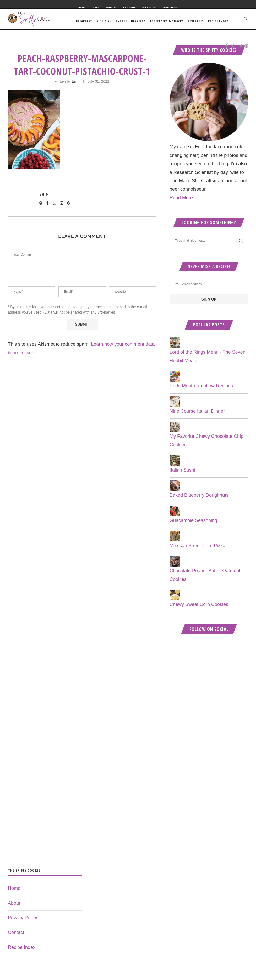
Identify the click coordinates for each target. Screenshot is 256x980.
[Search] (246, 21)
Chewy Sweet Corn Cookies (199, 609)
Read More (181, 202)
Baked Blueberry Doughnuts (199, 500)
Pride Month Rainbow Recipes (201, 391)
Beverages (196, 21)
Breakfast (84, 21)
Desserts (138, 21)
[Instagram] (240, 49)
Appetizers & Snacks (167, 21)
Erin (75, 86)
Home (82, 8)
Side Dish (104, 21)
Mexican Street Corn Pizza (197, 551)
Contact (111, 8)
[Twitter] (233, 49)
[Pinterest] (246, 49)
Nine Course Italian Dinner (197, 416)
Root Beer (129, 8)
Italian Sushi (182, 475)
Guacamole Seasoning (193, 525)
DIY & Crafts (149, 8)
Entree (121, 21)
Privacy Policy (23, 923)
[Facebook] (226, 49)
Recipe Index (170, 8)
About (95, 8)
